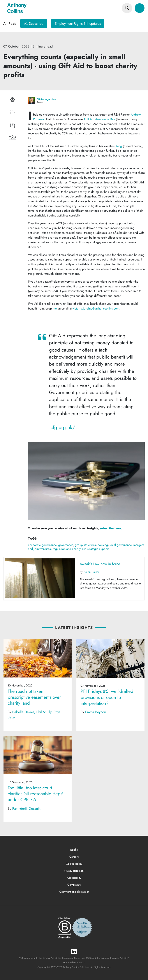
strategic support (98, 549)
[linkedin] (12, 125)
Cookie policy (74, 864)
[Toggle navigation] (140, 8)
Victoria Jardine (47, 99)
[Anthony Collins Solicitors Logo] (17, 8)
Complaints (74, 885)
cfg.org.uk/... (65, 427)
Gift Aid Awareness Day (100, 119)
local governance (121, 545)
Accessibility (74, 878)
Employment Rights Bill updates (78, 24)
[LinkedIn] (74, 952)
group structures (85, 545)
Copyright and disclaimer (74, 892)
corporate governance (42, 545)
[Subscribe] (34, 23)
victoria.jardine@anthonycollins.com (96, 308)
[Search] (127, 8)
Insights (74, 850)
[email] (12, 100)
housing (103, 545)
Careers (74, 857)
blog (119, 146)
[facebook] (12, 138)
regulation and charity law (69, 549)
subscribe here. (111, 528)
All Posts (10, 24)
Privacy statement (74, 871)
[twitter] (12, 113)
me (55, 308)
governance (66, 545)
